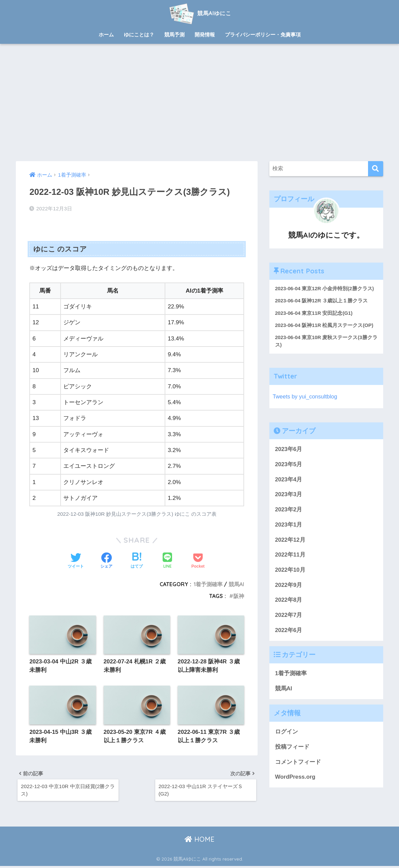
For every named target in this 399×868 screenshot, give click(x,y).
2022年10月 (290, 571)
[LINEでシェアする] (167, 561)
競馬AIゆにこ (199, 13)
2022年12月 (290, 540)
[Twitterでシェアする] (76, 561)
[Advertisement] (199, 102)
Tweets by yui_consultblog (306, 397)
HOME (199, 841)
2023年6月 (289, 450)
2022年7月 (289, 616)
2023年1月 (289, 525)
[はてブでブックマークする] (137, 561)
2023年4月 (289, 480)
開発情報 (205, 35)
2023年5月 (289, 465)
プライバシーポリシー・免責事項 (263, 35)
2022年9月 (289, 585)
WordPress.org (295, 777)
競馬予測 (174, 35)
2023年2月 (289, 510)
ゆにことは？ (139, 35)
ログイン (287, 732)
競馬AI (236, 584)
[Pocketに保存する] (198, 561)
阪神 (239, 596)
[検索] (376, 169)
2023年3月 (289, 495)
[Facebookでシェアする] (106, 561)
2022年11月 (290, 555)
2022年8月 (289, 601)
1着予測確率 (208, 584)
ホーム (106, 35)
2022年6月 (289, 631)
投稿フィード (292, 747)
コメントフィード (298, 762)
